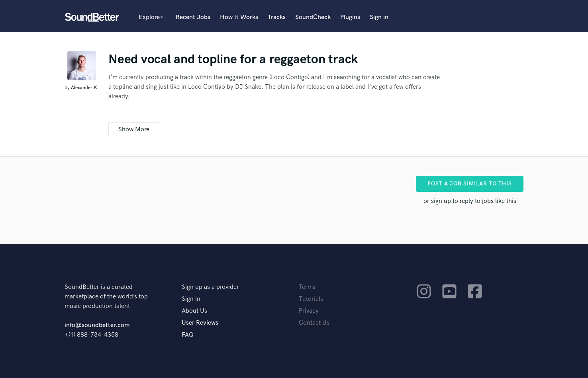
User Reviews (200, 323)
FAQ (188, 335)
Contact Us (314, 323)
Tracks (277, 17)
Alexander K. (85, 88)
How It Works (239, 17)
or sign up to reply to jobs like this (470, 201)
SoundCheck (313, 17)
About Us (194, 311)
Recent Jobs (193, 17)
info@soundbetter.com (97, 325)
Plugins (350, 17)
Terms (307, 287)
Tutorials (311, 299)
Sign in (379, 17)
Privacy (309, 311)
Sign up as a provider (210, 287)
